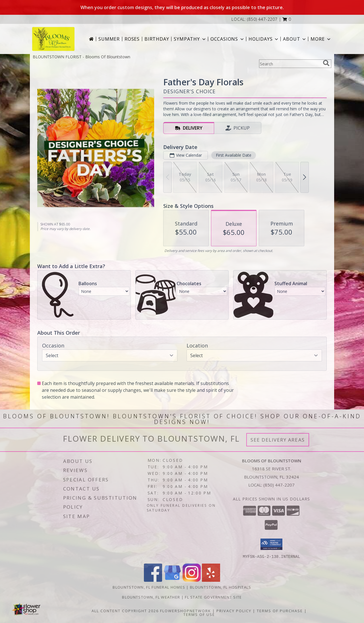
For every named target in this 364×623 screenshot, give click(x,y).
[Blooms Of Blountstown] (53, 39)
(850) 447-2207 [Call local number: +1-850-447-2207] (262, 19)
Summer (109, 39)
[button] (287, 19)
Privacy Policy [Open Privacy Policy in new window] (234, 610)
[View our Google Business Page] (172, 580)
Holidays (264, 39)
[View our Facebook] (153, 580)
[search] (326, 63)
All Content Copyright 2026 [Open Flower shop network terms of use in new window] (125, 610)
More (321, 39)
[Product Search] (290, 64)
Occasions (228, 39)
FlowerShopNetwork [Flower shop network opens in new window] (186, 610)
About (295, 39)
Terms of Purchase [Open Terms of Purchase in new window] (280, 610)
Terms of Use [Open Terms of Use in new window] (199, 614)
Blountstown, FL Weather (151, 597)
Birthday (157, 39)
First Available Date (234, 155)
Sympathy (190, 39)
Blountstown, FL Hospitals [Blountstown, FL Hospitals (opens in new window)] (221, 587)
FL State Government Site (213, 597)
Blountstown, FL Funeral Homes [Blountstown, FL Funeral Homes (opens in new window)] (149, 587)
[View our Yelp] (211, 580)
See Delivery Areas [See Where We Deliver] (278, 440)
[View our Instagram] (192, 580)
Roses (132, 39)
